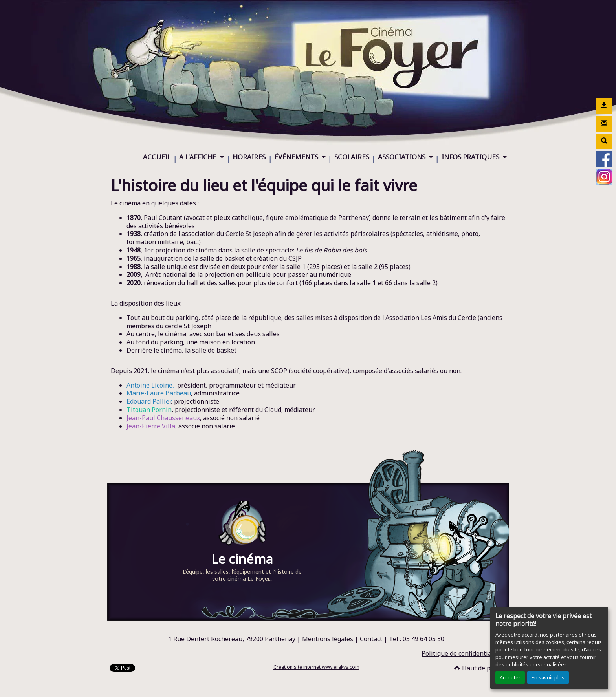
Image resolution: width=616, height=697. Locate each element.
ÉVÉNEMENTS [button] (297, 157)
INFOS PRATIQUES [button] (471, 157)
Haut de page (478, 668)
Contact (371, 639)
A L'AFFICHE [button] (199, 157)
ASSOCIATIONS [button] (402, 157)
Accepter (510, 677)
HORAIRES (249, 157)
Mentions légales (328, 639)
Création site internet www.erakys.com (316, 667)
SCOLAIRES (352, 157)
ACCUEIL (157, 157)
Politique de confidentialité (461, 653)
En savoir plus (548, 677)
